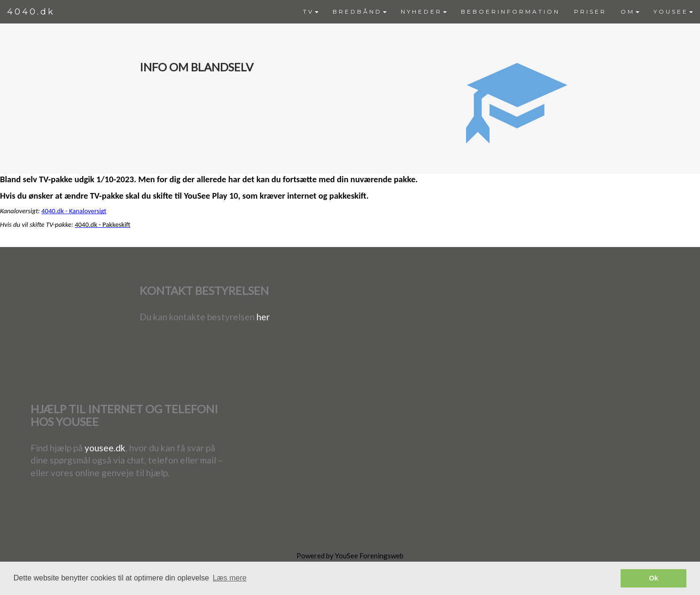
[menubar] (498, 12)
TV (311, 12)
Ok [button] (654, 578)
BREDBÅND (360, 12)
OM (630, 12)
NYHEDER (424, 12)
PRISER (590, 12)
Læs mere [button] (230, 578)
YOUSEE (673, 12)
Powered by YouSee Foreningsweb (350, 556)
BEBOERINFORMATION (510, 12)
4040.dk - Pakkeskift (102, 224)
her (263, 317)
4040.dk (31, 12)
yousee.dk (105, 448)
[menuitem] (311, 12)
